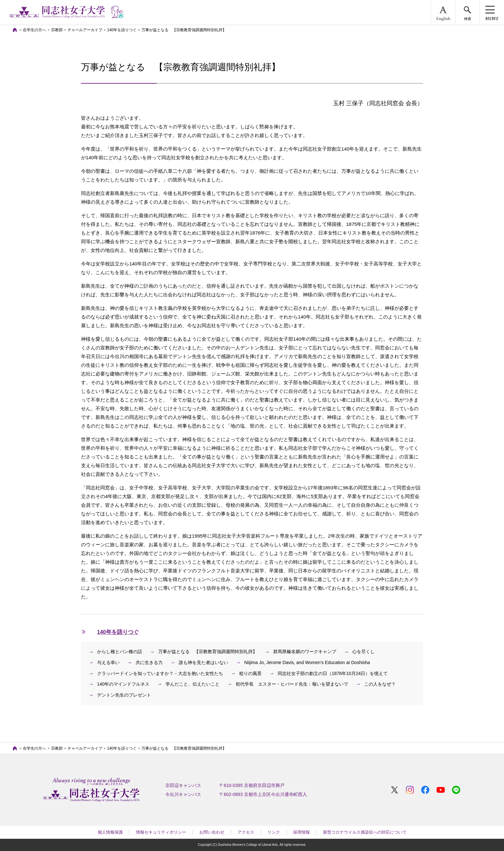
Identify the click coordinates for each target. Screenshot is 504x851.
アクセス (246, 832)
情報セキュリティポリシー (161, 832)
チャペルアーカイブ (85, 30)
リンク (274, 832)
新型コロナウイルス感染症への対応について (365, 832)
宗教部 (57, 30)
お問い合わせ (212, 832)
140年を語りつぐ (122, 30)
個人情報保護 (110, 832)
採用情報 (301, 832)
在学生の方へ (34, 30)
